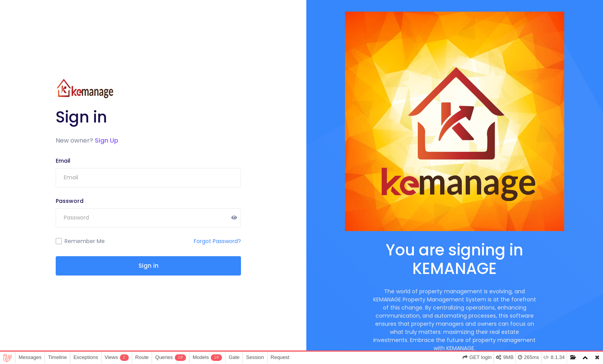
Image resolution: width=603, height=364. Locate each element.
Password (70, 201)
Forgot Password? (217, 241)
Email (63, 161)
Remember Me (85, 241)
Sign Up (107, 140)
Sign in (149, 266)
